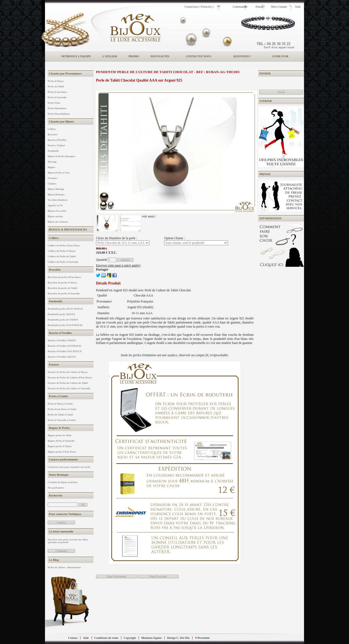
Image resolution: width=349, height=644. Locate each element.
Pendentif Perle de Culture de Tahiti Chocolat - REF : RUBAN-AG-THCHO (168, 72)
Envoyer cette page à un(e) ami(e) (118, 265)
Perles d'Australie (57, 97)
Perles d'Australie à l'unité (62, 420)
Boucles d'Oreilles (57, 140)
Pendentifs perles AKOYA (61, 314)
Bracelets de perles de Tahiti (62, 288)
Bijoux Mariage (56, 189)
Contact (73, 638)
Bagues (52, 167)
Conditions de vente (106, 638)
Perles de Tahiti (56, 86)
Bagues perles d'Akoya (60, 446)
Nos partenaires (56, 488)
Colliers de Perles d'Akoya (62, 251)
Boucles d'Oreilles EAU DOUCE (65, 351)
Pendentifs (53, 151)
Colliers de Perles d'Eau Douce (64, 245)
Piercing (52, 162)
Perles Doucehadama (59, 114)
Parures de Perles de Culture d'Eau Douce (70, 378)
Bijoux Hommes (56, 194)
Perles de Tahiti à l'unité (60, 415)
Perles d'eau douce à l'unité (62, 409)
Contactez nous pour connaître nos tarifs (69, 467)
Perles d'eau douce (58, 92)
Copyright (130, 638)
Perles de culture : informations (64, 567)
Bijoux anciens (55, 216)
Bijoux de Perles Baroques (61, 156)
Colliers (52, 129)
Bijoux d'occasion (57, 211)
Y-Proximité (202, 638)
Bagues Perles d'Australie (61, 441)
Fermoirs (52, 178)
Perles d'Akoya (56, 81)
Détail (281, 92)
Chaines (52, 184)
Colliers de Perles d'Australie (63, 262)
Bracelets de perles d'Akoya (62, 283)
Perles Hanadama (57, 108)
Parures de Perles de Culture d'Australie (69, 388)
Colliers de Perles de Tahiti (62, 256)
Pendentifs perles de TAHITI (63, 320)
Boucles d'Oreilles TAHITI (62, 340)
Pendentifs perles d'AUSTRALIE (65, 325)
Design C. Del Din (178, 638)
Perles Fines (54, 103)
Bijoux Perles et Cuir (59, 173)
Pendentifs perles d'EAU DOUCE (65, 309)
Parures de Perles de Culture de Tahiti (68, 383)
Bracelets (52, 134)
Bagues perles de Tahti (59, 435)
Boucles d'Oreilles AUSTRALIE (64, 346)
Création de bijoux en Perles (63, 482)
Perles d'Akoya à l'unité (60, 404)
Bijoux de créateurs (58, 222)
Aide (86, 638)
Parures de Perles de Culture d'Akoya (67, 372)
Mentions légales (151, 638)
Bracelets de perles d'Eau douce (64, 277)
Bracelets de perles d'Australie (64, 293)
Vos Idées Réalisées (58, 200)
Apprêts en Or (55, 205)
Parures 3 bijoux (56, 145)
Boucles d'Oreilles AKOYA (62, 357)
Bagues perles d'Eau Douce (62, 452)
